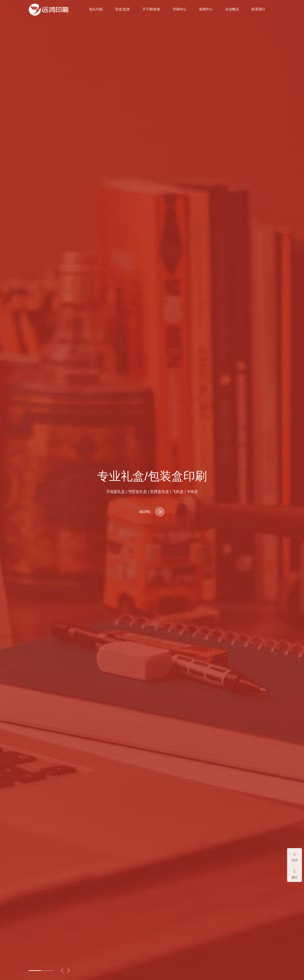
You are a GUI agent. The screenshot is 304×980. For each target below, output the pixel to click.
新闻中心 (206, 9)
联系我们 (258, 9)
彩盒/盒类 (122, 9)
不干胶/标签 (151, 9)
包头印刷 (96, 9)
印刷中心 (180, 9)
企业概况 (232, 9)
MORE (152, 512)
